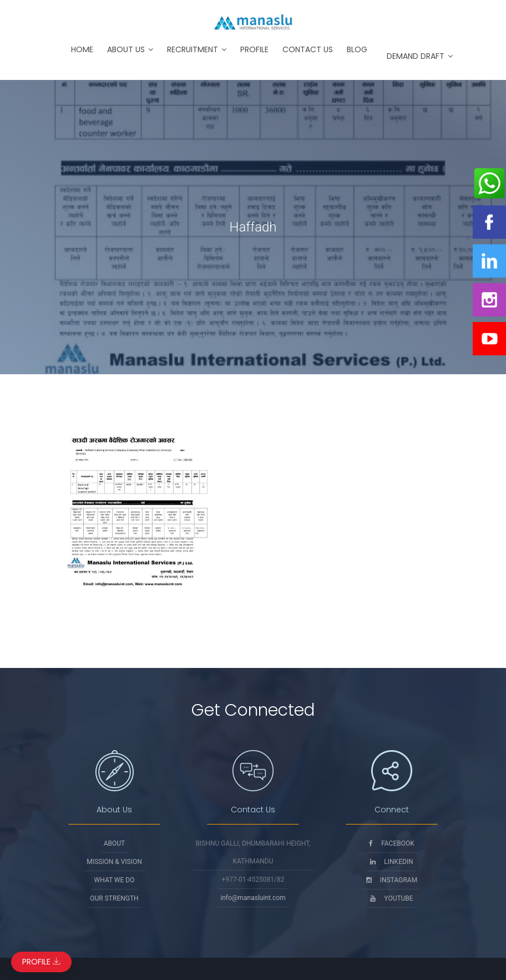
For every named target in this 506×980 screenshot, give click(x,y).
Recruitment (193, 49)
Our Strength (114, 898)
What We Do (115, 880)
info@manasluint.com (253, 898)
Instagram (392, 880)
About (115, 843)
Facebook (392, 843)
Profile (254, 49)
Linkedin (391, 862)
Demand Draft (416, 56)
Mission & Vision (114, 862)
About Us (126, 49)
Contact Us (308, 49)
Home (82, 49)
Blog (357, 49)
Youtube (391, 898)
